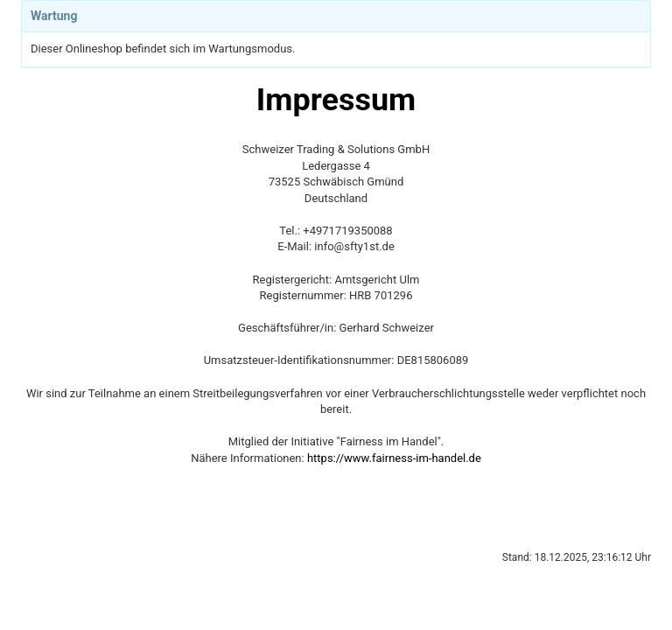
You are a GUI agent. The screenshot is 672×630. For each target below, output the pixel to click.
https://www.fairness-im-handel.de (394, 458)
